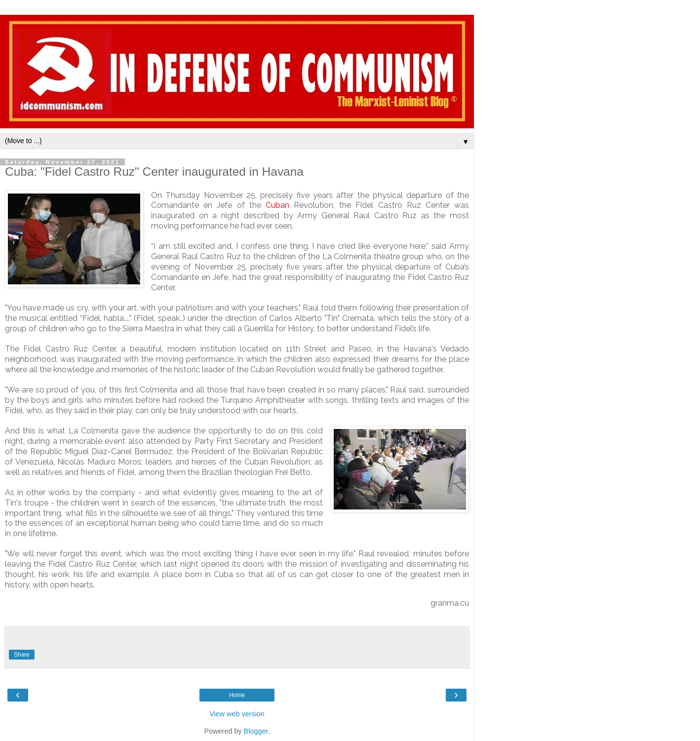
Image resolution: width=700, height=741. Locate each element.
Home (237, 695)
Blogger (256, 731)
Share (22, 655)
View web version (237, 714)
